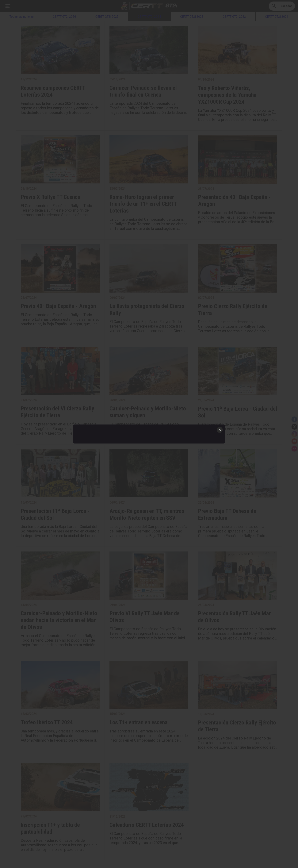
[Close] (220, 430)
